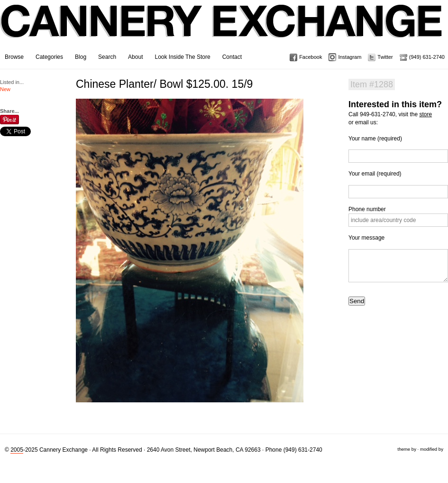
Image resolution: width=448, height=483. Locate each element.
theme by (407, 449)
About (135, 57)
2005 (17, 450)
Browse (14, 57)
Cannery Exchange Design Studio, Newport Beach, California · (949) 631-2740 (222, 28)
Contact (232, 57)
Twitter (385, 57)
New (5, 89)
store (425, 114)
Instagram (350, 57)
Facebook (311, 57)
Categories (49, 57)
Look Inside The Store (182, 57)
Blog (81, 57)
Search (107, 57)
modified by (432, 449)
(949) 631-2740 (427, 57)
